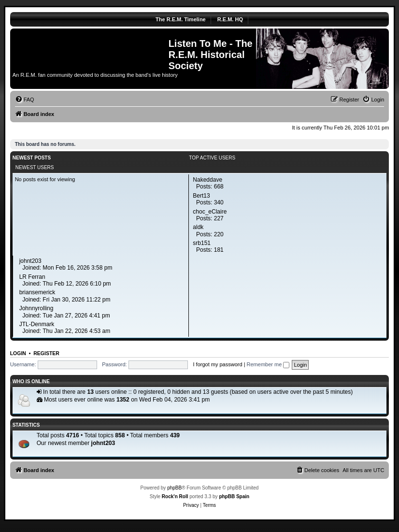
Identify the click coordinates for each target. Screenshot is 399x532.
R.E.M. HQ (230, 19)
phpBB (174, 488)
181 (219, 250)
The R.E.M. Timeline (181, 19)
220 (219, 234)
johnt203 (103, 443)
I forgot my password (217, 364)
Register (46, 353)
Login (18, 353)
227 (219, 218)
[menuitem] (25, 100)
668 (219, 187)
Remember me (268, 364)
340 (219, 202)
